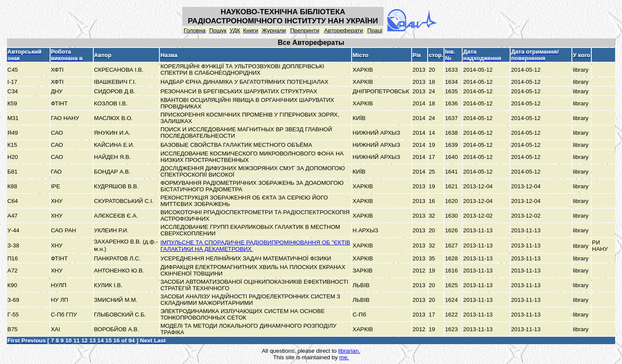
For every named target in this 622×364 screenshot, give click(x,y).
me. (344, 357)
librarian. (349, 351)
